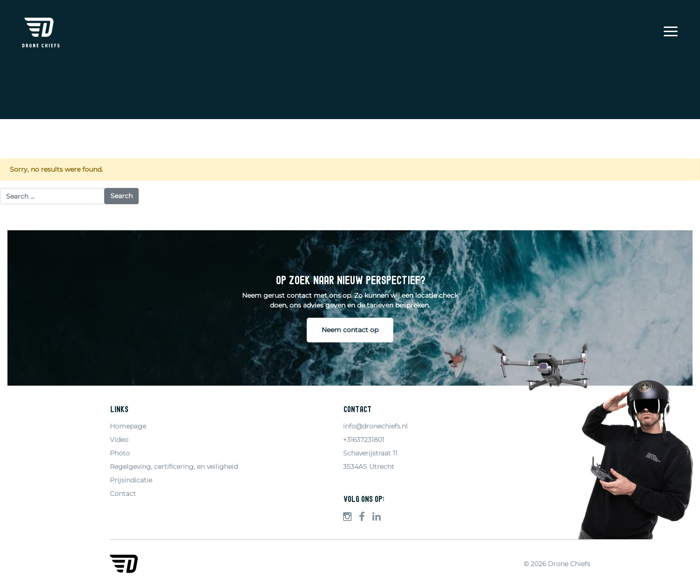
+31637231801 (364, 440)
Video (119, 440)
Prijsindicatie (131, 480)
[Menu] (671, 33)
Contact (123, 494)
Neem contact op (350, 330)
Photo (120, 453)
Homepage (128, 426)
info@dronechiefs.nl (375, 426)
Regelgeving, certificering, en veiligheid (174, 467)
